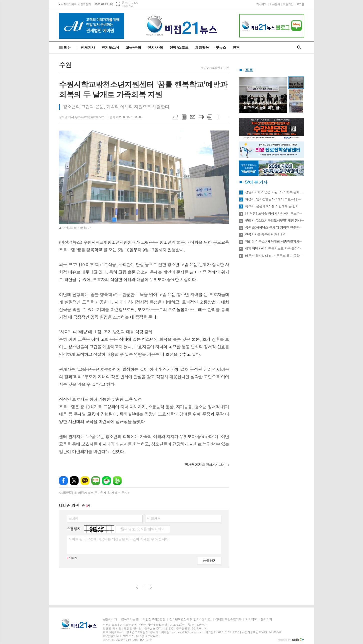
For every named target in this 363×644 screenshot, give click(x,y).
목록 (184, 117)
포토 (249, 70)
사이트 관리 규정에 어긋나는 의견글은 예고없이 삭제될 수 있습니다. (119, 539)
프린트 (201, 117)
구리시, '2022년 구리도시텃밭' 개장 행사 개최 (275, 220)
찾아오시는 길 (130, 619)
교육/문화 (133, 47)
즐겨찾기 (86, 4)
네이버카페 (106, 481)
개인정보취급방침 (154, 619)
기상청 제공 (127, 6)
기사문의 (275, 4)
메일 (193, 117)
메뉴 (68, 47)
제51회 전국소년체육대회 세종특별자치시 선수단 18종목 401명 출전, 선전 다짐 (275, 241)
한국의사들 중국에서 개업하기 (266, 234)
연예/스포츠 (179, 47)
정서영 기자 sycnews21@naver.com (82, 117)
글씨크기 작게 (227, 117)
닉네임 (73, 518)
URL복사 (176, 117)
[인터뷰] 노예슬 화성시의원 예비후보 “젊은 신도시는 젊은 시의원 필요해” (275, 213)
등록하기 (209, 560)
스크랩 (210, 117)
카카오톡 (85, 481)
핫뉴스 (221, 47)
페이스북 (63, 481)
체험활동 (202, 47)
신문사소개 (110, 619)
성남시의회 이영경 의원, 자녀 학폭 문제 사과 (275, 192)
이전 (137, 587)
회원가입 (288, 4)
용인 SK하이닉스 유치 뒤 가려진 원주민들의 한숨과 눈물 (275, 227)
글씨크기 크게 (218, 117)
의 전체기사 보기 (205, 465)
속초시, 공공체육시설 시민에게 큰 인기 (272, 206)
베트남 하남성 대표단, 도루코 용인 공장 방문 (275, 256)
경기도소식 (110, 47)
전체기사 (88, 47)
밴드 (117, 481)
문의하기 (266, 619)
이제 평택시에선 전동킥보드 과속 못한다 (273, 248)
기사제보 (261, 4)
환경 (236, 47)
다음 (151, 587)
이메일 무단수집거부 (229, 619)
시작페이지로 (69, 4)
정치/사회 (155, 47)
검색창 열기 (299, 48)
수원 (226, 68)
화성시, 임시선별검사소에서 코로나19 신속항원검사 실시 (275, 199)
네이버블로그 (96, 481)
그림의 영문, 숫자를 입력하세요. (141, 529)
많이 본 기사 (256, 182)
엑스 (74, 481)
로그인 (300, 4)
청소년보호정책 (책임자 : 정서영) (190, 619)
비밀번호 (154, 518)
